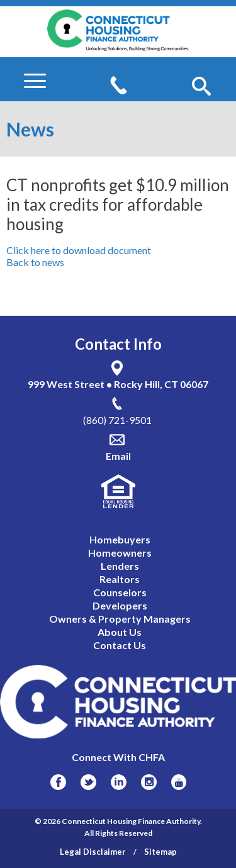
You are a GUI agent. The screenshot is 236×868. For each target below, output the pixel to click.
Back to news (35, 262)
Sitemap (160, 852)
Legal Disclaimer (93, 852)
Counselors (120, 592)
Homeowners (120, 553)
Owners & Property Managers (120, 619)
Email (118, 456)
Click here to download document (79, 250)
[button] (201, 87)
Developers (120, 605)
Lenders (120, 566)
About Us (120, 632)
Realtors (120, 579)
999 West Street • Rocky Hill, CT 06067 (118, 384)
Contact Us (120, 645)
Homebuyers (120, 539)
